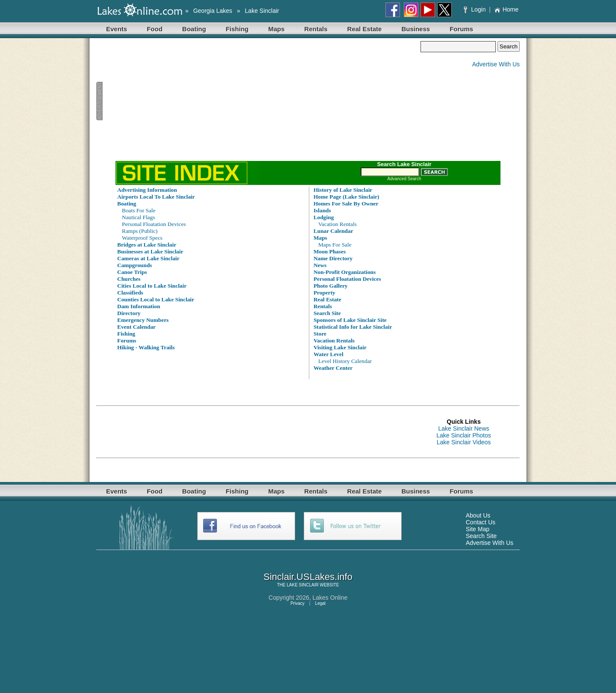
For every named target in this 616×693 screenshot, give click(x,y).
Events (117, 29)
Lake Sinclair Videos (464, 442)
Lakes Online (330, 598)
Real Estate (365, 29)
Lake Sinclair (262, 11)
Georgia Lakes (213, 11)
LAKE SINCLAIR (302, 585)
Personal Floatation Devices (154, 224)
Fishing (237, 29)
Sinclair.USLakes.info (308, 577)
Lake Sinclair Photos (464, 435)
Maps (276, 29)
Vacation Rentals (338, 224)
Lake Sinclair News (463, 428)
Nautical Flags (138, 217)
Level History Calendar (345, 361)
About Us (478, 515)
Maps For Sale (335, 245)
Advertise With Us (496, 64)
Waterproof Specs (142, 238)
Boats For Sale (139, 210)
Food (155, 29)
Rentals (316, 29)
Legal (320, 603)
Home (506, 9)
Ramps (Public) (140, 231)
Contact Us (481, 522)
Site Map (478, 529)
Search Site (481, 536)
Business (416, 29)
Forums (461, 29)
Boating (194, 29)
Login (475, 9)
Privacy (298, 603)
